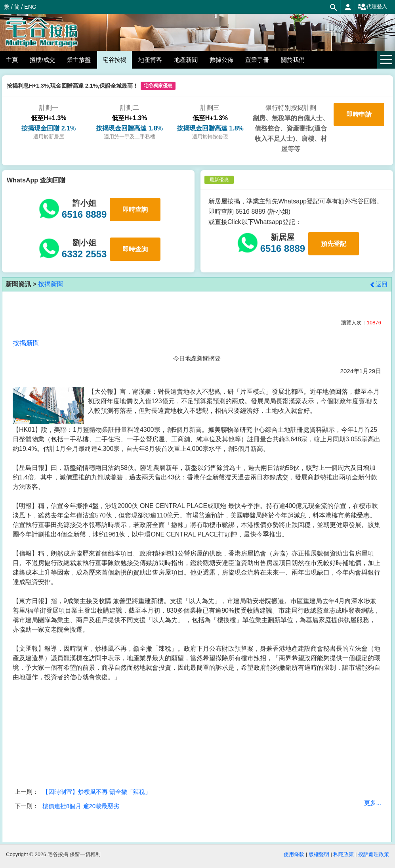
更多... (373, 803)
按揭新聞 (51, 284)
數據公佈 (221, 60)
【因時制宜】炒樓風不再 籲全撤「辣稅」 (97, 792)
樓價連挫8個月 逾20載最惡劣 (81, 806)
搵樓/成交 (42, 60)
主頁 (12, 60)
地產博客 (150, 60)
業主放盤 (79, 60)
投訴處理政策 (374, 854)
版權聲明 (319, 854)
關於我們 (293, 60)
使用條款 (294, 854)
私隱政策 (343, 854)
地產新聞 (186, 60)
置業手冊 (257, 60)
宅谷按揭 (114, 60)
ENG (30, 7)
